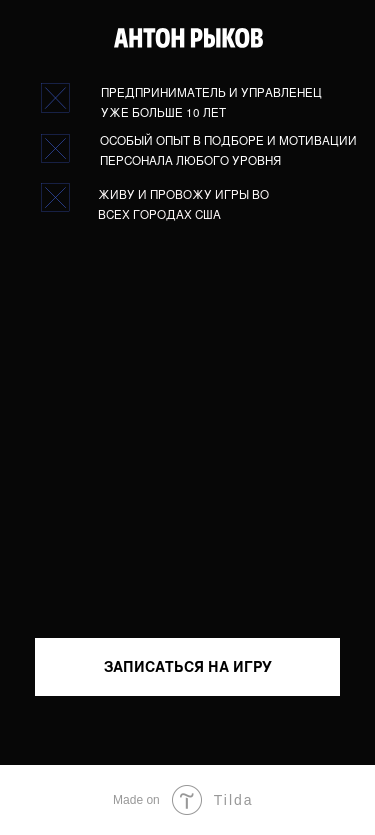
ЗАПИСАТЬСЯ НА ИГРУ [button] (188, 666)
